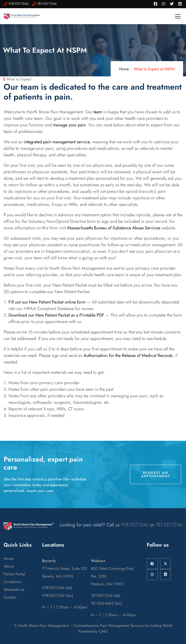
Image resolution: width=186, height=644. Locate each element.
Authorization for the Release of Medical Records (128, 355)
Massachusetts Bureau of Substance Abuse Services (114, 228)
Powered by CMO (93, 631)
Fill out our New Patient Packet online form (47, 302)
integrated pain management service (57, 142)
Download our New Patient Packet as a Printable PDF (56, 315)
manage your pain (69, 125)
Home (124, 69)
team (98, 112)
